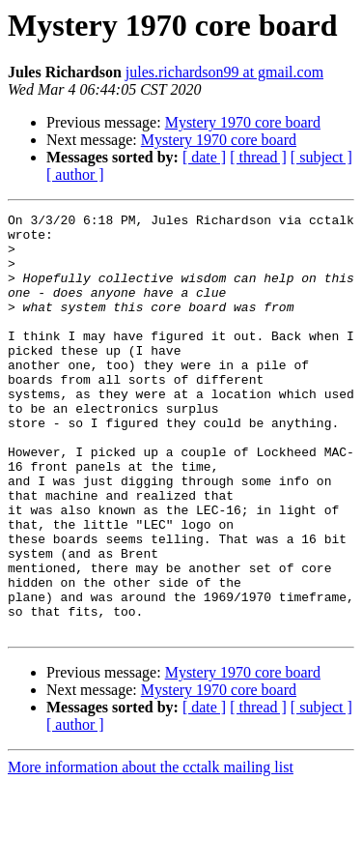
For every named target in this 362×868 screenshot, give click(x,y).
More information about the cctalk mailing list (151, 851)
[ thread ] (258, 157)
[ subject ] (321, 157)
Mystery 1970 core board (243, 122)
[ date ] (204, 157)
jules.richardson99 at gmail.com (224, 72)
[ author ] (75, 174)
